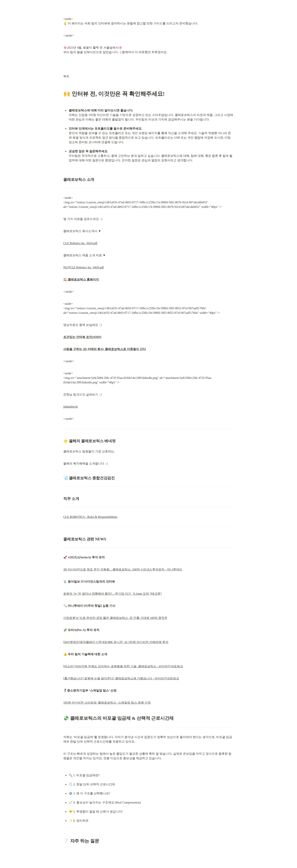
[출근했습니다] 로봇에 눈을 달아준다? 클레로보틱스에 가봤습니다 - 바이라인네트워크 (121, 678)
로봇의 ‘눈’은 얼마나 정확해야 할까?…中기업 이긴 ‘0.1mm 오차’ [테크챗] (112, 594)
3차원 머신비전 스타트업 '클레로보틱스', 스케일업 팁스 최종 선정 (107, 703)
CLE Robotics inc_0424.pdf (80, 243)
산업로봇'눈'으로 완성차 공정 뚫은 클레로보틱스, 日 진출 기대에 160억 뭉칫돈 (115, 618)
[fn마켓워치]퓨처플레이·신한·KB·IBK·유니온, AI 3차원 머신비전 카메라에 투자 (116, 642)
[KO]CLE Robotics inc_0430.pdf (84, 267)
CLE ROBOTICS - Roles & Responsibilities (90, 517)
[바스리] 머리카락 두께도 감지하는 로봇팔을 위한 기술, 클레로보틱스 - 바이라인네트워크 (123, 666)
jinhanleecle (71, 407)
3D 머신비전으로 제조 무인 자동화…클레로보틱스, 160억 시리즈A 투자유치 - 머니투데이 (123, 569)
